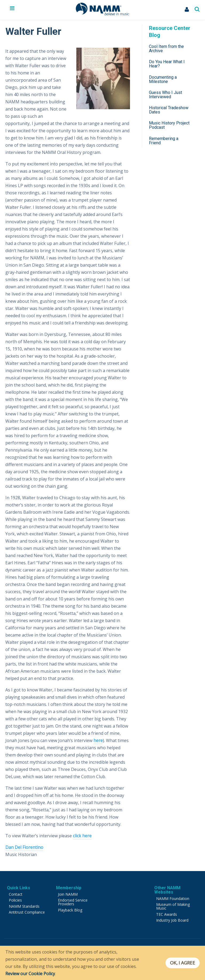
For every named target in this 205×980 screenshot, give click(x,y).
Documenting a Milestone (163, 79)
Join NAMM (68, 894)
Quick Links (19, 888)
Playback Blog (70, 910)
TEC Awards (167, 914)
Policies (15, 900)
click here (82, 836)
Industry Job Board (172, 920)
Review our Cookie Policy (30, 974)
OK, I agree (182, 963)
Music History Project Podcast (169, 125)
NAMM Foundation (173, 898)
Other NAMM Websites (167, 890)
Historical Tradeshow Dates (169, 110)
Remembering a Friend (164, 141)
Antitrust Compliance (27, 912)
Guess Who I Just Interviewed (165, 95)
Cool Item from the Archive (166, 49)
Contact (16, 894)
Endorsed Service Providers (73, 902)
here (98, 740)
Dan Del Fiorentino (24, 847)
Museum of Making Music (173, 906)
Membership (69, 888)
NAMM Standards (24, 906)
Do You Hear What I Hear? (167, 64)
